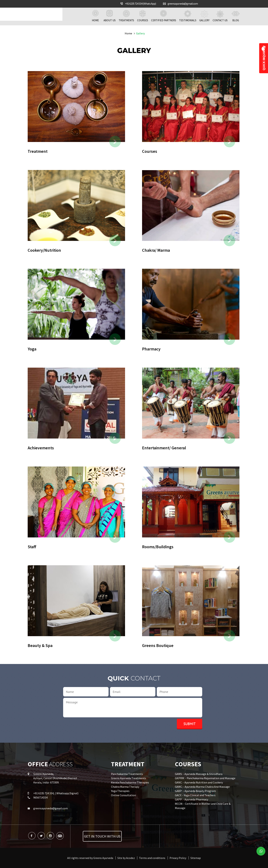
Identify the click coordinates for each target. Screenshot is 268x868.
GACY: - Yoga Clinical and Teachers (195, 795)
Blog (236, 16)
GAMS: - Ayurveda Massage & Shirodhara (199, 774)
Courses (143, 16)
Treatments (126, 16)
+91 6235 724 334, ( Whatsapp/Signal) (56, 793)
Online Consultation (123, 795)
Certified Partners (164, 16)
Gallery (205, 16)
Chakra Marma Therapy (125, 787)
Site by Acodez (126, 858)
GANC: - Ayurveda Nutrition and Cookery (199, 782)
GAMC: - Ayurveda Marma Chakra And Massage (202, 787)
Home (95, 16)
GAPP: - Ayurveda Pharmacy (191, 799)
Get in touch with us (102, 836)
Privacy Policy (178, 858)
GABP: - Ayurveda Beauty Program (195, 791)
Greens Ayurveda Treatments (129, 778)
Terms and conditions (152, 858)
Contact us (220, 16)
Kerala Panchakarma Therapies (130, 782)
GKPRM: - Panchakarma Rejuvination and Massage (205, 778)
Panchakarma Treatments (127, 774)
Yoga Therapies (120, 791)
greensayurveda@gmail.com (183, 4)
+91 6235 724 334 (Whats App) (140, 4)
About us (110, 16)
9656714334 (40, 797)
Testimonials (188, 16)
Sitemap (196, 858)
